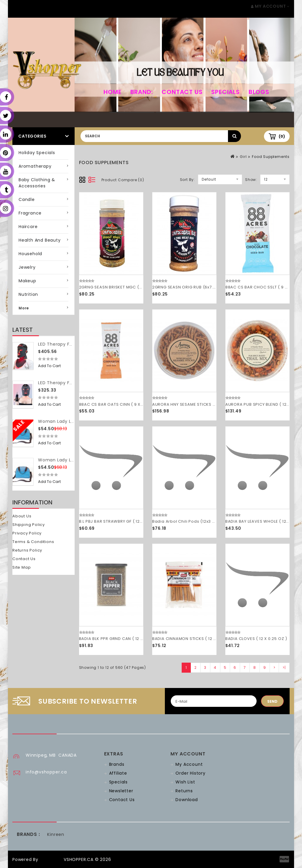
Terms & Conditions (33, 542)
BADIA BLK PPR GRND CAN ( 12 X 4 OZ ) (118, 639)
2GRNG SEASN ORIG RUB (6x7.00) (186, 287)
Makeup (27, 281)
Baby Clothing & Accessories (37, 183)
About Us (22, 516)
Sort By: (187, 180)
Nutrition (28, 294)
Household (30, 254)
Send (272, 701)
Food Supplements (271, 157)
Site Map (22, 567)
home (112, 92)
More (24, 308)
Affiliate (118, 773)
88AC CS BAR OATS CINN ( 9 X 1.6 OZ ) (118, 404)
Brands (117, 764)
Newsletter (121, 791)
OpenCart (51, 859)
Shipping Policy (29, 525)
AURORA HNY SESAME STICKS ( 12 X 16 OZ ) (196, 404)
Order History (190, 773)
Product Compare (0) (123, 180)
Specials (225, 92)
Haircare (28, 227)
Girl (243, 157)
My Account (189, 764)
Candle (27, 199)
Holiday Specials (37, 153)
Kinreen (56, 834)
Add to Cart (49, 366)
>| (284, 667)
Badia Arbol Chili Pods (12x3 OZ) (186, 521)
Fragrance (30, 213)
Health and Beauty (40, 240)
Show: (251, 180)
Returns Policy (27, 550)
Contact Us (182, 92)
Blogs (259, 92)
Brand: (142, 92)
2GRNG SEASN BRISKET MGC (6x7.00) (117, 287)
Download (187, 800)
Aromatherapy (35, 166)
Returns (184, 791)
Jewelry (27, 267)
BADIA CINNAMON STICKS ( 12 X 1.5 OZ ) (192, 639)
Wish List (185, 782)
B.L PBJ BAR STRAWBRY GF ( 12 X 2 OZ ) (118, 521)
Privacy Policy (27, 533)
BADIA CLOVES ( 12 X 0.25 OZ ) (256, 639)
